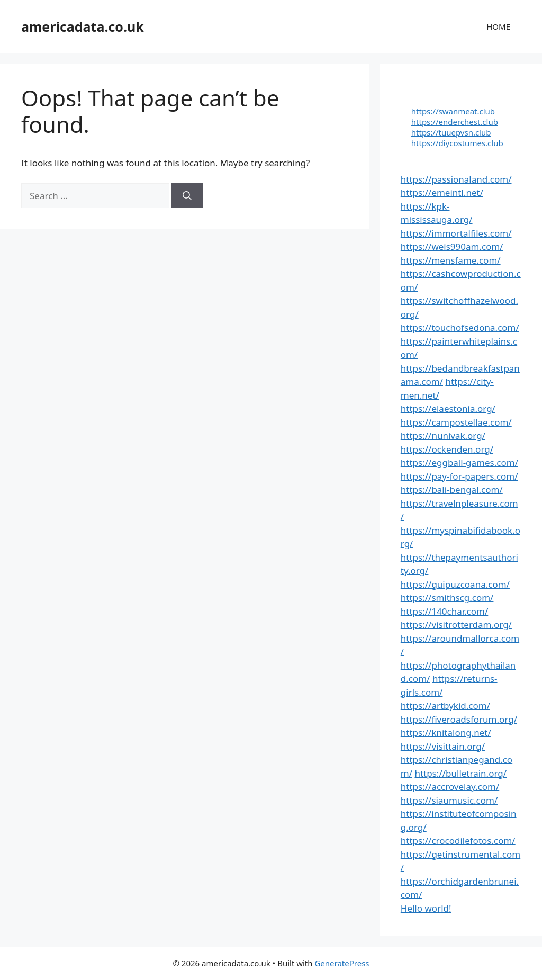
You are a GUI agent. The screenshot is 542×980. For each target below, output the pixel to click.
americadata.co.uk (83, 26)
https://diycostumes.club (457, 143)
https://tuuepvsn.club (451, 132)
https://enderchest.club (455, 122)
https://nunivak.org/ (443, 435)
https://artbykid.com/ (445, 705)
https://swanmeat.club (453, 111)
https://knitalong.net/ (446, 732)
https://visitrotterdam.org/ (456, 624)
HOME (498, 26)
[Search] (187, 196)
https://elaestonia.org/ (448, 408)
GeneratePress (342, 963)
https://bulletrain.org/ (460, 773)
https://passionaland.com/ (456, 179)
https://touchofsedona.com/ (460, 327)
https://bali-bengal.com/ (452, 489)
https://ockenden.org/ (447, 449)
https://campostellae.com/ (456, 422)
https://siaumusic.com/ (449, 800)
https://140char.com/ (444, 611)
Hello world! (426, 908)
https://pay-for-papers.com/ (459, 476)
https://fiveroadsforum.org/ (459, 719)
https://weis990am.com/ (452, 246)
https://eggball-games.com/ (459, 462)
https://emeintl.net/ (442, 192)
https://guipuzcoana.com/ (455, 584)
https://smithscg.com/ (447, 597)
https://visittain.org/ (443, 746)
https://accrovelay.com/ (450, 786)
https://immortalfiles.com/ (456, 233)
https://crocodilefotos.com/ (458, 840)
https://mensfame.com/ (451, 260)
